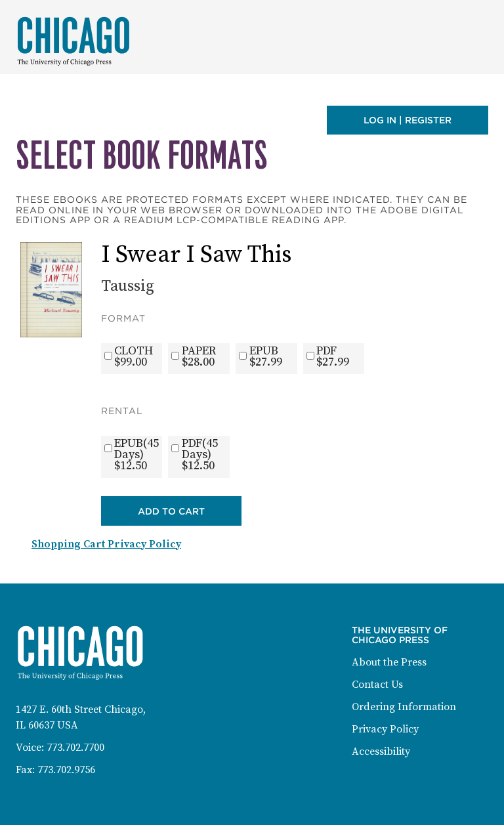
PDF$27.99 (333, 356)
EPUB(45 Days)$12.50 (136, 455)
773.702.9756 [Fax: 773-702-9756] (66, 770)
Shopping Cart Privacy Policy (106, 544)
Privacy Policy (385, 729)
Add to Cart (171, 511)
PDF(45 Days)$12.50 (200, 455)
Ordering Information (404, 707)
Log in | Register (408, 120)
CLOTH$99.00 (134, 356)
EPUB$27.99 (266, 356)
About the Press (389, 662)
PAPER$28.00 (199, 356)
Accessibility (381, 751)
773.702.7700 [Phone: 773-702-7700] (75, 748)
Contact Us (377, 685)
